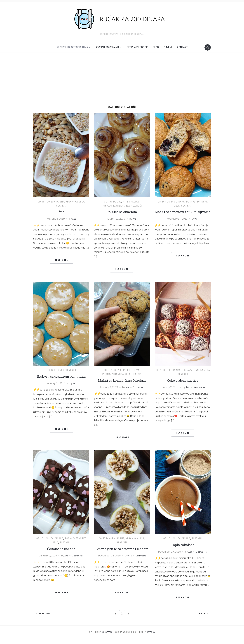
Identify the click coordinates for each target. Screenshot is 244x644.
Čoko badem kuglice (183, 380)
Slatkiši (61, 206)
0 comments (139, 392)
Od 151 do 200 (46, 202)
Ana (74, 219)
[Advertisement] (122, 82)
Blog (156, 47)
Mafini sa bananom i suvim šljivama (183, 214)
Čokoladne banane (61, 554)
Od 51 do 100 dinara (168, 370)
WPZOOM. (153, 637)
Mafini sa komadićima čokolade (122, 383)
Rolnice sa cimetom (122, 212)
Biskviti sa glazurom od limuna (61, 376)
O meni (168, 47)
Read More (61, 260)
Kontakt (182, 47)
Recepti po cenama (107, 47)
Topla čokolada (183, 550)
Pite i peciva (131, 202)
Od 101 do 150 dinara (171, 202)
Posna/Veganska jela (70, 202)
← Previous (44, 619)
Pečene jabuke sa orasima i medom (122, 556)
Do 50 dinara (107, 544)
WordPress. (107, 637)
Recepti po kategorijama (72, 47)
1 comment (141, 566)
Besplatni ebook (137, 47)
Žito (61, 212)
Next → (203, 619)
